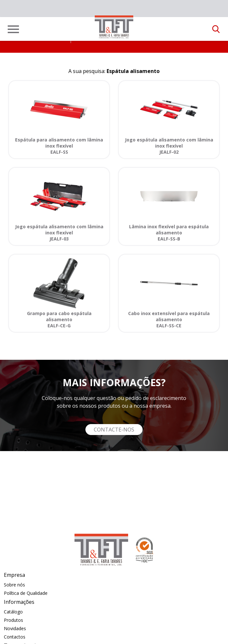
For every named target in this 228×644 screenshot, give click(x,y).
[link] (114, 27)
